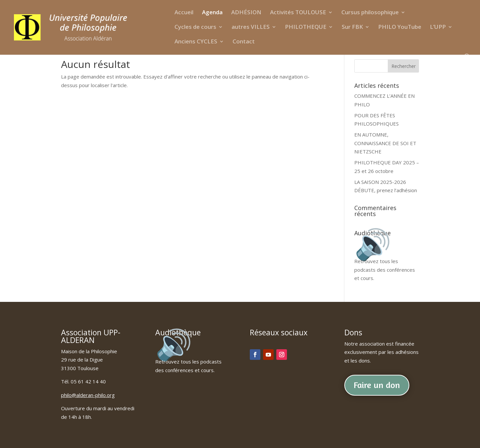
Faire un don (377, 385)
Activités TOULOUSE (298, 13)
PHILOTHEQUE (306, 28)
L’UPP (438, 28)
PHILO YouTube (400, 28)
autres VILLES (251, 28)
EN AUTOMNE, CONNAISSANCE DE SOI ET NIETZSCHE (385, 143)
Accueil (184, 13)
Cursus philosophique (370, 13)
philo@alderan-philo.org (88, 395)
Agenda (212, 13)
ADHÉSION (246, 13)
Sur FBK (352, 28)
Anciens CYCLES (196, 42)
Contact (244, 42)
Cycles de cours (195, 28)
